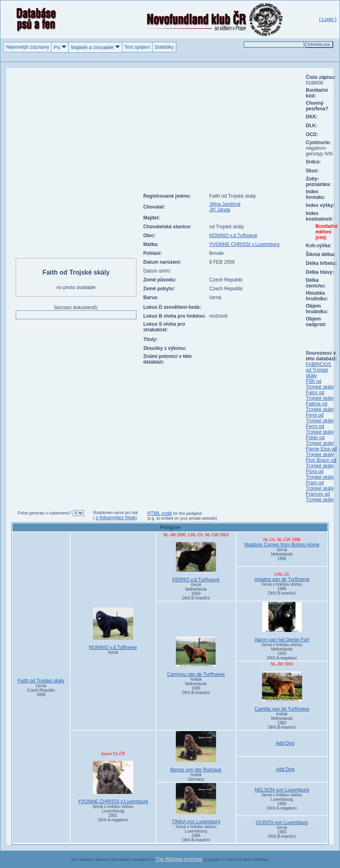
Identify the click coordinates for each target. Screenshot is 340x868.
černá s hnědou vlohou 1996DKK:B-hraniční (282, 589)
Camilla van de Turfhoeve (282, 691)
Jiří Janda (220, 210)
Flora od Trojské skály (320, 474)
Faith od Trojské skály (41, 681)
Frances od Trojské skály (320, 497)
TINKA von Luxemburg (196, 804)
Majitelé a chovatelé (95, 47)
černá (113, 652)
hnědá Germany (196, 777)
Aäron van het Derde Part (282, 622)
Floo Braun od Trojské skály (321, 463)
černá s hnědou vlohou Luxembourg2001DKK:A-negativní (113, 813)
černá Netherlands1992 (282, 554)
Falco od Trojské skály (320, 395)
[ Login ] (328, 19)
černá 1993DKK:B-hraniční (282, 832)
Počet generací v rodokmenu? (44, 513)
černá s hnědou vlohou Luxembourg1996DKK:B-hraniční (196, 833)
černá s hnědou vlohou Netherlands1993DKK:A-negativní (282, 651)
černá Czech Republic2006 (41, 690)
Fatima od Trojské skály (320, 407)
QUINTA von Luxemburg (282, 823)
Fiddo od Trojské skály (320, 440)
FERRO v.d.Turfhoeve (196, 562)
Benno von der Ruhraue (196, 752)
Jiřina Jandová (225, 204)
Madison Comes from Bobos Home (282, 545)
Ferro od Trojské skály (320, 429)
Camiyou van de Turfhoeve (196, 657)
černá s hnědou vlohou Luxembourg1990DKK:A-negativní (282, 802)
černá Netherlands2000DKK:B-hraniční (196, 591)
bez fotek (126, 518)
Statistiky (164, 47)
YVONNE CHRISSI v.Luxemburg (244, 244)
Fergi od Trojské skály (320, 418)
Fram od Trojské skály (320, 486)
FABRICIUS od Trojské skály (318, 370)
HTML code (160, 513)
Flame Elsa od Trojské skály (321, 452)
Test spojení (137, 47)
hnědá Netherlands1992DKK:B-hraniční (282, 721)
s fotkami (105, 518)
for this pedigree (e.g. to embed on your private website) (182, 516)
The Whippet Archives (179, 859)
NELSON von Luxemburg (282, 790)
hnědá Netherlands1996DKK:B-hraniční (196, 686)
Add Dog (285, 743)
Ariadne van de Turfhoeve (282, 579)
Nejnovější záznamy (28, 47)
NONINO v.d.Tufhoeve (233, 236)
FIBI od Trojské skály (320, 384)
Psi (60, 47)
